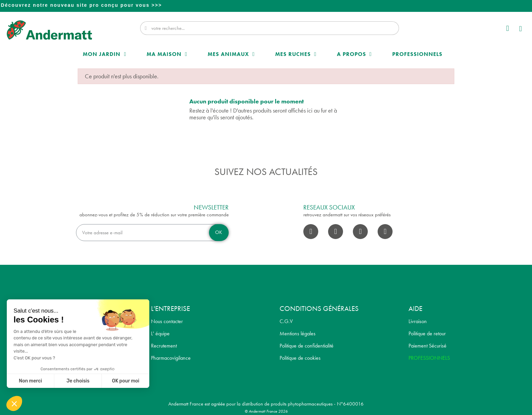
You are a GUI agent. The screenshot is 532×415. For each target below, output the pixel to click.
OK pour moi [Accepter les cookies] (126, 381)
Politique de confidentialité (307, 346)
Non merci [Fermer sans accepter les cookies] (30, 381)
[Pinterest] (385, 232)
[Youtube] (360, 232)
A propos (354, 54)
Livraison (418, 321)
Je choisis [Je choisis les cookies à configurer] (78, 381)
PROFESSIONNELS (429, 358)
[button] (521, 30)
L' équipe (160, 333)
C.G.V (286, 321)
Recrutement (164, 346)
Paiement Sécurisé (427, 346)
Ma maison (167, 54)
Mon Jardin (104, 54)
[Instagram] (336, 232)
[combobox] (270, 28)
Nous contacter (167, 321)
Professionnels (417, 54)
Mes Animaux (231, 54)
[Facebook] (311, 232)
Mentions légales (298, 333)
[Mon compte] (507, 28)
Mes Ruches (296, 54)
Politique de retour (427, 333)
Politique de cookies (300, 358)
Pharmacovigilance (171, 358)
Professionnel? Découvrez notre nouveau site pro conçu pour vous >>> (267, 5)
